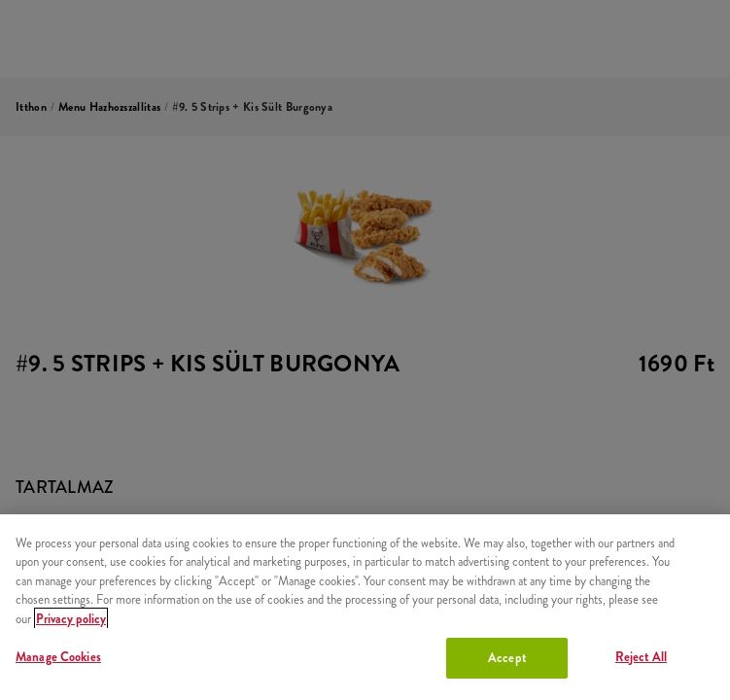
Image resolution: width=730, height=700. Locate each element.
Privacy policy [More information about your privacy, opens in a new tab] (71, 619)
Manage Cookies (58, 657)
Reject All (641, 657)
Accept (507, 658)
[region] (365, 607)
